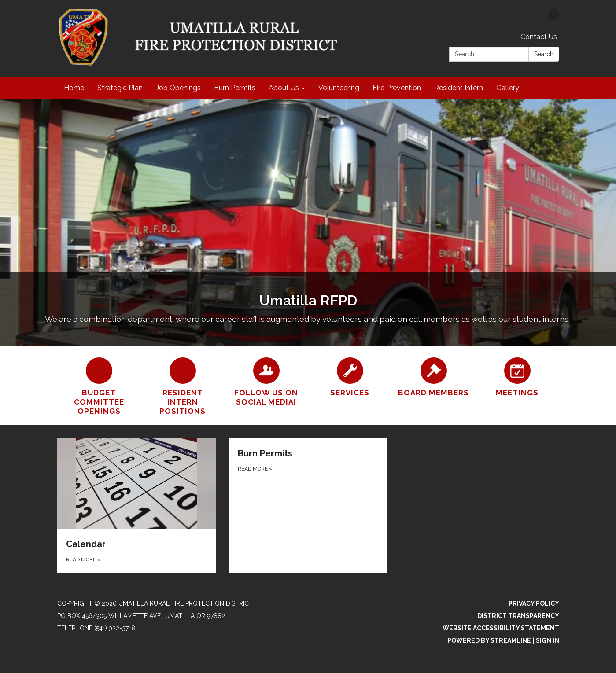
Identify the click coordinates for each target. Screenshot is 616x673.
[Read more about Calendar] (136, 506)
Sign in (548, 640)
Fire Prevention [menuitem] (397, 88)
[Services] (350, 376)
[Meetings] (517, 376)
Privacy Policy (534, 603)
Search (544, 54)
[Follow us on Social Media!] (266, 381)
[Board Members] (434, 376)
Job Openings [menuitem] (178, 88)
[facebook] (554, 17)
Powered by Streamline (489, 640)
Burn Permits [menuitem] (235, 88)
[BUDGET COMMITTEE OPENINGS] (99, 385)
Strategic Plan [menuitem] (120, 88)
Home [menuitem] (74, 88)
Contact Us (539, 37)
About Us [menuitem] (284, 88)
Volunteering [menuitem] (339, 88)
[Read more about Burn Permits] (308, 506)
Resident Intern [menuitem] (459, 88)
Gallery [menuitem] (508, 88)
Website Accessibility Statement (501, 628)
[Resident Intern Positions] (183, 385)
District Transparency (518, 616)
